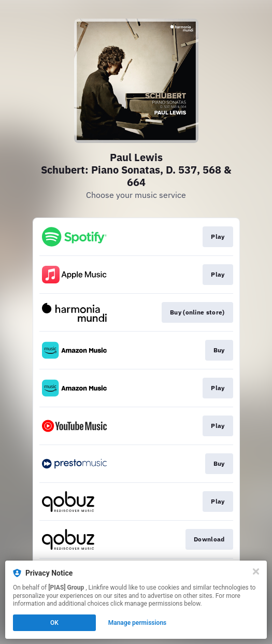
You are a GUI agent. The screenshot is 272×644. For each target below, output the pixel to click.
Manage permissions (138, 623)
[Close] (256, 571)
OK (54, 623)
